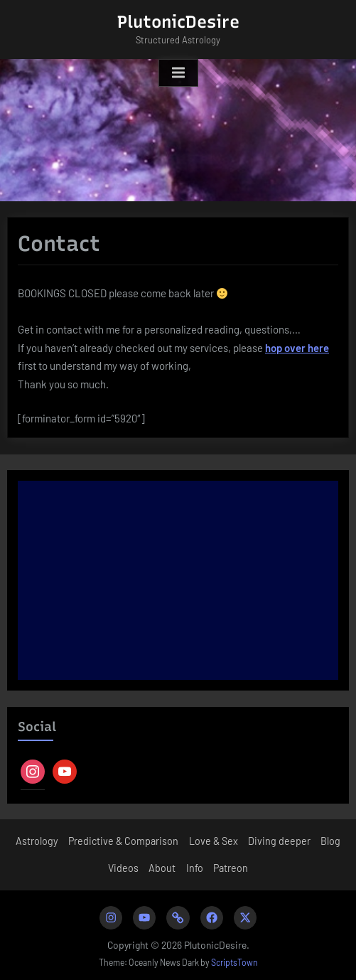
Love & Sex (214, 841)
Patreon (231, 868)
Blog (330, 841)
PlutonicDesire (178, 22)
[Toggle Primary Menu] (178, 73)
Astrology (37, 841)
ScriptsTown (234, 962)
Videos (123, 868)
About (162, 868)
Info (195, 868)
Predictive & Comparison (123, 841)
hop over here (297, 348)
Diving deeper (279, 841)
